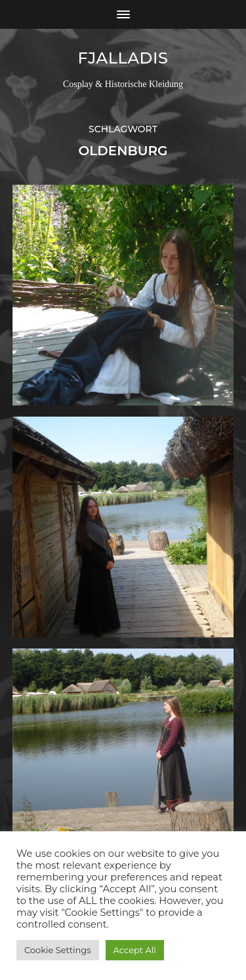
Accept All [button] (135, 950)
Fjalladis (123, 58)
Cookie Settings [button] (58, 950)
